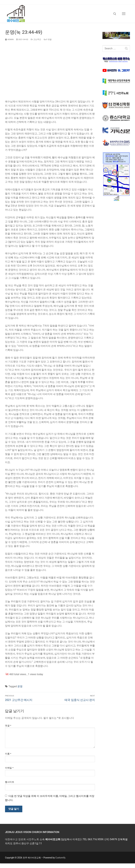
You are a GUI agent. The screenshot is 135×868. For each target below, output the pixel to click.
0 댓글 (48, 39)
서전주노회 (33, 839)
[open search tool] (115, 14)
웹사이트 (10, 782)
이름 (8, 754)
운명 (20, 686)
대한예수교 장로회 (15, 839)
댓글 (8, 726)
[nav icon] (124, 14)
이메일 (9, 768)
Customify (60, 858)
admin (9, 39)
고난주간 (36, 39)
